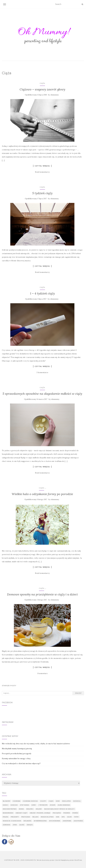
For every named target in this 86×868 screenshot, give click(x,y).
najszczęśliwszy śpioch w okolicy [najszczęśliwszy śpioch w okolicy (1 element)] (59, 809)
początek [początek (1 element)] (57, 813)
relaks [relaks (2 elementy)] (35, 817)
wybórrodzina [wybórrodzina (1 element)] (40, 821)
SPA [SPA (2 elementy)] (63, 817)
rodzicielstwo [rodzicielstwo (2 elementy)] (47, 817)
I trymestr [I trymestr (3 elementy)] (43, 805)
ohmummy (55, 95)
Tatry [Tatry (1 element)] (76, 817)
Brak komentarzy (42, 172)
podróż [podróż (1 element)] (67, 813)
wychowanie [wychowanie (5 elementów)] (55, 821)
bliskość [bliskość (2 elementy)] (7, 801)
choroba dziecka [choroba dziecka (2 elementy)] (30, 801)
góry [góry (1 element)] (34, 805)
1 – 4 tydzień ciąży (42, 293)
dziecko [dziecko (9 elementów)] (14, 805)
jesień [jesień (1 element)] (53, 805)
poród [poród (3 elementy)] (75, 813)
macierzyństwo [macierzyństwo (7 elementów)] (10, 809)
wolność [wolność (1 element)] (27, 821)
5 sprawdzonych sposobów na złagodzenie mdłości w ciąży (42, 394)
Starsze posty (9, 686)
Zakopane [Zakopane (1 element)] (67, 821)
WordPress (78, 860)
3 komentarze (42, 372)
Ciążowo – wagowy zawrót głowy (42, 89)
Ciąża (42, 83)
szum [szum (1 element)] (69, 817)
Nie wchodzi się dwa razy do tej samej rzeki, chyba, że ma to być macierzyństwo (36, 744)
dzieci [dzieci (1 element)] (6, 805)
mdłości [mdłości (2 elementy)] (30, 809)
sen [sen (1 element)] (58, 817)
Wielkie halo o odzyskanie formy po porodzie (42, 494)
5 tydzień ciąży (42, 193)
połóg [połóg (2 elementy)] (6, 817)
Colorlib (57, 860)
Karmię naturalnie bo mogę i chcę (16, 758)
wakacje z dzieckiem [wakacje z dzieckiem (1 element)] (12, 821)
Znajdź (78, 693)
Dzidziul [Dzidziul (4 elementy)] (77, 801)
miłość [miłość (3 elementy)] (39, 809)
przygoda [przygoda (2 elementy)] (26, 817)
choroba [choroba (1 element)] (17, 801)
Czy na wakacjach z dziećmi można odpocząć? (21, 763)
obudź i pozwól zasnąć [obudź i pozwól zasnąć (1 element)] (40, 813)
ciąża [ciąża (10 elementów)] (51, 801)
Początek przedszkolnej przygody (17, 753)
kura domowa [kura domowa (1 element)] (64, 805)
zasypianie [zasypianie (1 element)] (78, 821)
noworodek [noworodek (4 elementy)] (8, 813)
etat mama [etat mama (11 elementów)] (25, 805)
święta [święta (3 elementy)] (30, 825)
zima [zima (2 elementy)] (15, 825)
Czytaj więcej (42, 166)
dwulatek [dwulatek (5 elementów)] (66, 801)
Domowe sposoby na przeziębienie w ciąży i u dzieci (42, 594)
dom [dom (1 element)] (58, 801)
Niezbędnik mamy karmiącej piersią (17, 749)
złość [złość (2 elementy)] (22, 825)
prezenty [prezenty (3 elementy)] (15, 817)
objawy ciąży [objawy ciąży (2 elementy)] (22, 813)
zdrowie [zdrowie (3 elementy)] (7, 825)
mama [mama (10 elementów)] (21, 809)
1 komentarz (42, 673)
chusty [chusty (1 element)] (43, 801)
